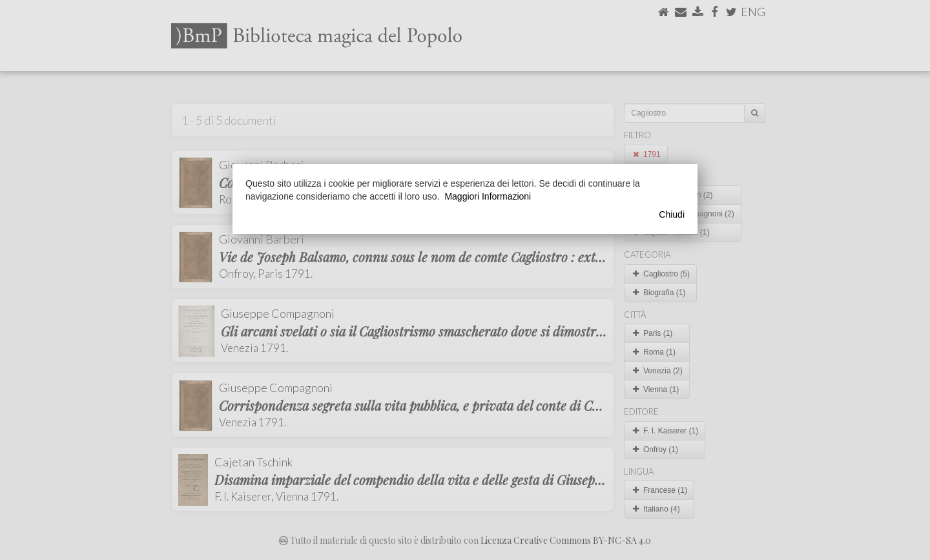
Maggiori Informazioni (488, 196)
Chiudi (672, 214)
